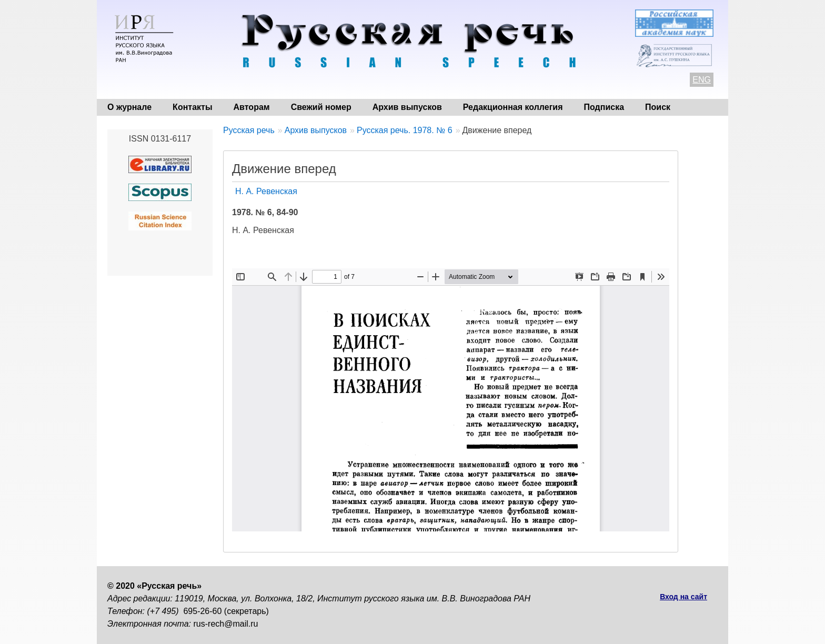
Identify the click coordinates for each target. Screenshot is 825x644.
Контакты (192, 107)
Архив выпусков (407, 107)
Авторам (252, 107)
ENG (702, 80)
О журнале (129, 107)
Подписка (604, 107)
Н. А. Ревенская (266, 191)
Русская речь (249, 130)
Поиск (658, 107)
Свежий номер (321, 107)
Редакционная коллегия (513, 107)
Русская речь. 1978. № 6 (405, 130)
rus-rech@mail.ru (226, 624)
